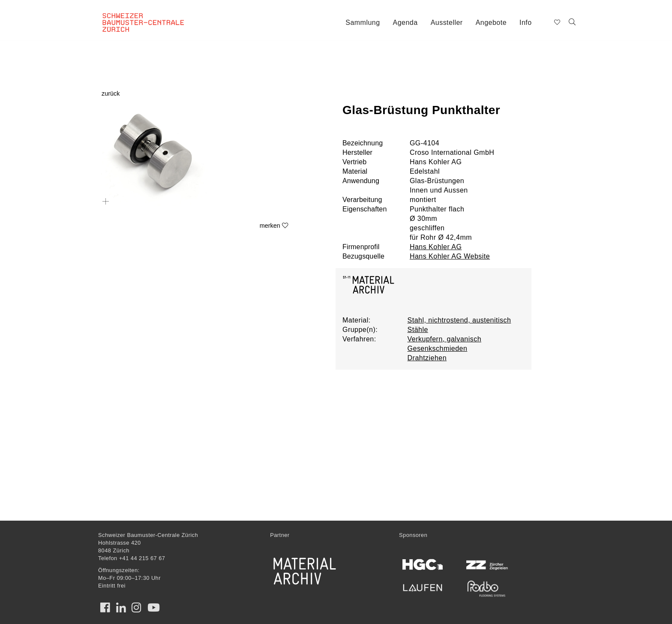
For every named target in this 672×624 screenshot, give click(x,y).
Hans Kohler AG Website (450, 256)
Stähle (418, 330)
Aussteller (447, 23)
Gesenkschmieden (438, 348)
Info (526, 23)
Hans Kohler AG (436, 247)
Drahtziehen (427, 358)
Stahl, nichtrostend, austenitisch (459, 320)
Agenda (405, 23)
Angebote (491, 23)
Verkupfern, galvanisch (444, 339)
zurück (111, 93)
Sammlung (363, 23)
